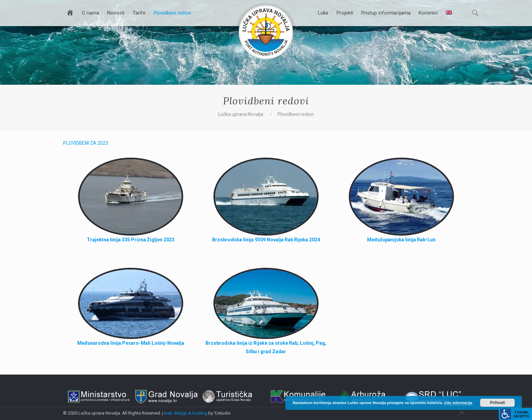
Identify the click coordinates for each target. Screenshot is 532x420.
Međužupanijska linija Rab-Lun (401, 240)
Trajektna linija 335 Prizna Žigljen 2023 (131, 240)
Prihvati (497, 403)
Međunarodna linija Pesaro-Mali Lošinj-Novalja (131, 343)
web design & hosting (186, 413)
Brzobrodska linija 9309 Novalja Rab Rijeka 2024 (266, 240)
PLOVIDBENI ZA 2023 (86, 143)
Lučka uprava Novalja (241, 114)
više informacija (458, 403)
